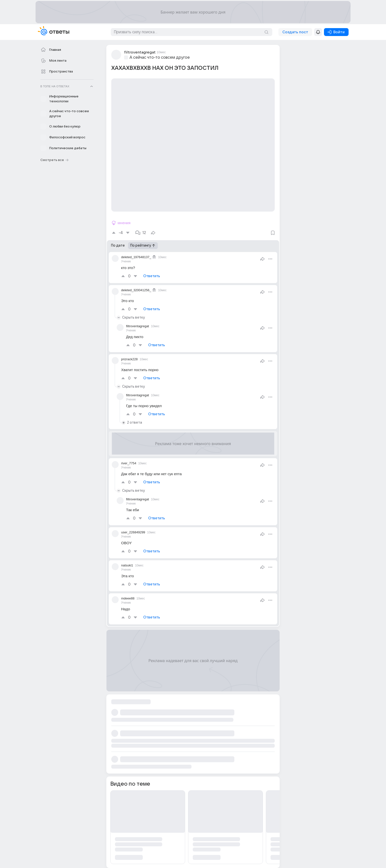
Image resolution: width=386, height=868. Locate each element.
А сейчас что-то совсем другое (160, 57)
